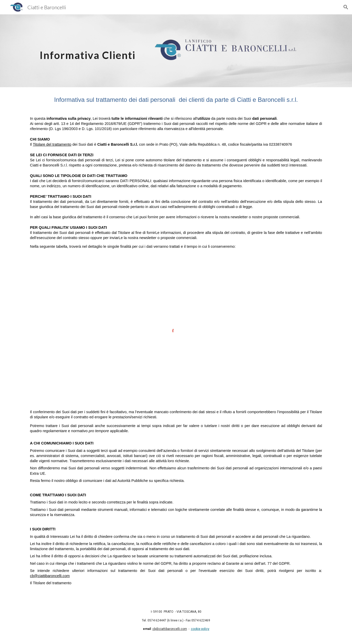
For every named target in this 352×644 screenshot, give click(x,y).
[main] (87, 51)
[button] (346, 7)
